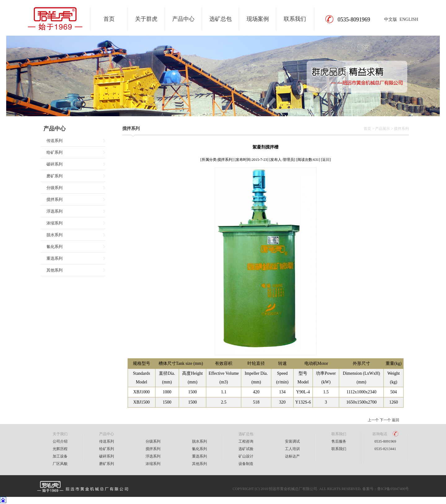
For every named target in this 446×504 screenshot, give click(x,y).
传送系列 (55, 141)
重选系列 (55, 258)
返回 (326, 160)
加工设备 (60, 456)
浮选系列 (55, 211)
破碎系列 (55, 164)
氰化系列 (55, 247)
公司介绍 (60, 441)
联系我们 (295, 19)
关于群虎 (146, 19)
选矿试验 (246, 449)
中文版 (391, 19)
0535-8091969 (385, 441)
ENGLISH (409, 19)
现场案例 (258, 19)
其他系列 (55, 270)
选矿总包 (221, 19)
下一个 (385, 420)
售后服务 (339, 441)
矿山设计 (246, 456)
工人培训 (292, 449)
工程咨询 (246, 441)
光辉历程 (60, 449)
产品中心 (183, 19)
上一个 (373, 420)
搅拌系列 (55, 199)
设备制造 (246, 464)
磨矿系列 (55, 176)
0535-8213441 (385, 449)
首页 (109, 19)
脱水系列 (55, 235)
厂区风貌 (60, 464)
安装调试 (292, 441)
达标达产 (292, 456)
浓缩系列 (55, 223)
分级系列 (55, 188)
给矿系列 (55, 152)
